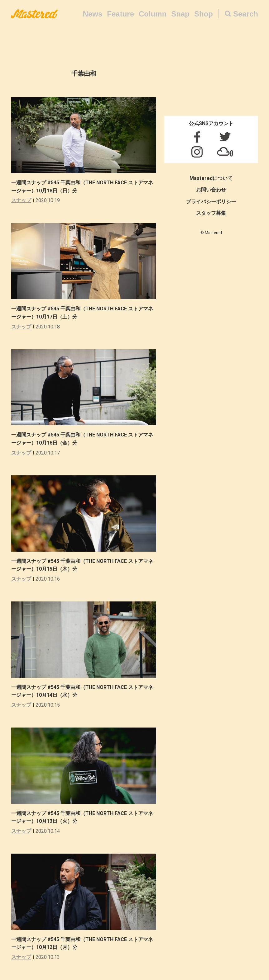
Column (153, 14)
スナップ (21, 200)
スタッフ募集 (211, 213)
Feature (120, 14)
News (93, 14)
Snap (180, 14)
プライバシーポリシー (211, 202)
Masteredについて (211, 178)
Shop (204, 14)
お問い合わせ (211, 190)
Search (246, 14)
